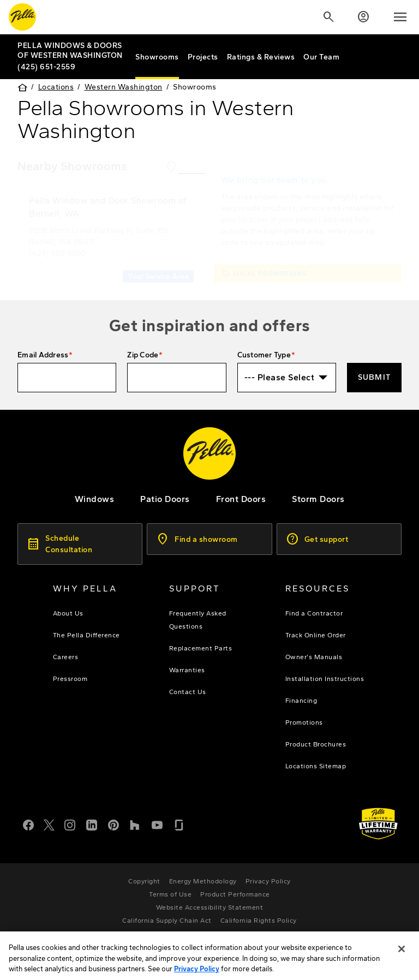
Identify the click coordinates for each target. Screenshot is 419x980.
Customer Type (264, 355)
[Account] (363, 17)
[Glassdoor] (179, 824)
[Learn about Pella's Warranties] (378, 824)
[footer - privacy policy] (268, 881)
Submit (375, 377)
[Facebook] (28, 824)
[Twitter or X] (49, 824)
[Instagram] (70, 824)
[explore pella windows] (95, 499)
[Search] (328, 17)
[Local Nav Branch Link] (72, 50)
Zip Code (143, 355)
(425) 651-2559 (46, 67)
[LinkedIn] (92, 824)
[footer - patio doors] (165, 499)
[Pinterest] (113, 824)
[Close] (402, 957)
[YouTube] (157, 824)
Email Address (43, 355)
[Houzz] (135, 824)
